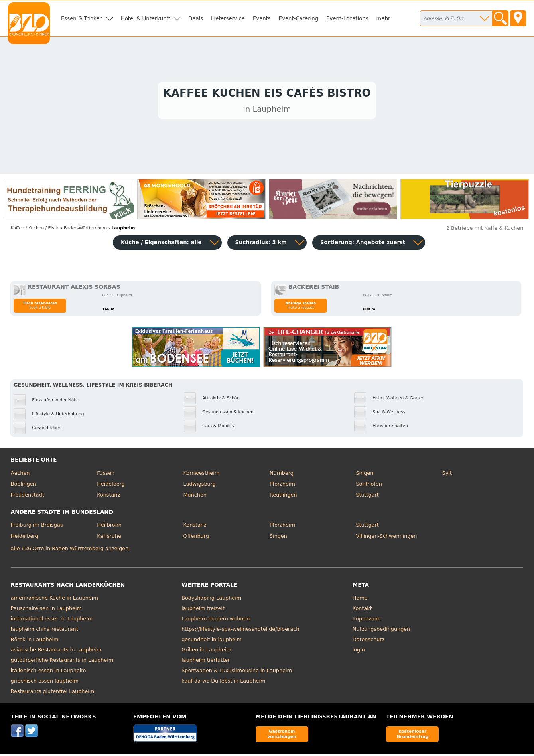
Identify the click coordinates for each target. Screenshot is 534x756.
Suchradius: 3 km (261, 244)
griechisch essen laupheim (45, 683)
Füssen (106, 475)
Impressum (367, 621)
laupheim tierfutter (206, 662)
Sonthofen (369, 486)
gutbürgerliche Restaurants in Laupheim (62, 662)
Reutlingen (283, 496)
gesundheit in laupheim (212, 641)
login (359, 652)
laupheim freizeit (203, 610)
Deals (196, 19)
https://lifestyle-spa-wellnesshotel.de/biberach (240, 631)
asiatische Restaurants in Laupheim (56, 652)
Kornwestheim (202, 475)
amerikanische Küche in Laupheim (54, 600)
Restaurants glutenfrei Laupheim (53, 693)
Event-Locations (347, 19)
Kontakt (362, 610)
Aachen (20, 475)
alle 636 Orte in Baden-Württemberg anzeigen (70, 550)
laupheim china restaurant (44, 631)
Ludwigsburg (200, 486)
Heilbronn (109, 527)
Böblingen (24, 486)
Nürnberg (282, 475)
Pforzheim (282, 486)
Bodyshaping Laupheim (211, 600)
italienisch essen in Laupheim (48, 672)
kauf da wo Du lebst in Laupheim (223, 683)
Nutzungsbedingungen (381, 631)
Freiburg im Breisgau (37, 527)
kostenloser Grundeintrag (412, 736)
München (195, 496)
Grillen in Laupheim (206, 652)
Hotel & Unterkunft (146, 19)
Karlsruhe (109, 538)
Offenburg (196, 538)
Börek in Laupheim (35, 641)
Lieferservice (228, 19)
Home (360, 600)
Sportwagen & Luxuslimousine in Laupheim (237, 672)
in (35, 230)
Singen (365, 475)
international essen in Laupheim (52, 621)
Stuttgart (367, 496)
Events (262, 19)
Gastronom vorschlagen (282, 736)
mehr (383, 19)
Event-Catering (299, 19)
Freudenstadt (28, 496)
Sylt (447, 475)
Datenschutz (368, 641)
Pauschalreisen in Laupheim (46, 610)
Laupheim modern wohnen (216, 621)
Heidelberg (111, 486)
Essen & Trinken (82, 19)
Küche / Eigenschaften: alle (161, 244)
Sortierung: (363, 244)
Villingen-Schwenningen (386, 538)
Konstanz (108, 496)
